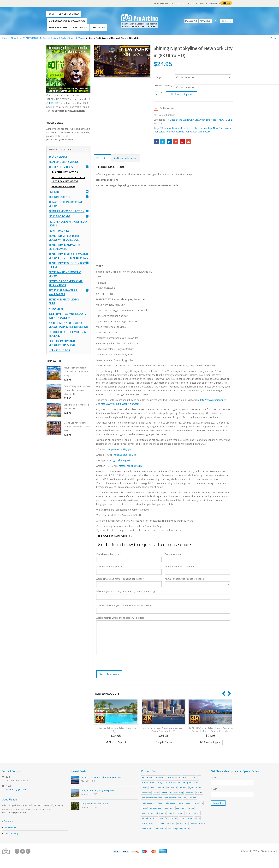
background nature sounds (168, 783)
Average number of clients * (180, 567)
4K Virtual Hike (59, 231)
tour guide (159, 132)
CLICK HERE (53, 103)
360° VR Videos (58, 157)
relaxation (198, 803)
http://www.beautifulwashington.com (120, 404)
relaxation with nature (152, 808)
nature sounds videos (174, 803)
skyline (228, 128)
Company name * (174, 554)
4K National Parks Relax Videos (66, 204)
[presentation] (121, 664)
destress (183, 788)
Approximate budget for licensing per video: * (120, 579)
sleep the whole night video (154, 813)
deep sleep (172, 788)
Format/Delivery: (164, 86)
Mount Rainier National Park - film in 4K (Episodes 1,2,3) (76, 372)
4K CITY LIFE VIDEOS (61, 167)
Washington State (198, 823)
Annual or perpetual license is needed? (185, 579)
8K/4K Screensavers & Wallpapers (67, 21)
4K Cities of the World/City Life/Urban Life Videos (192, 120)
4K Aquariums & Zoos (65, 172)
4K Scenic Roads (59, 216)
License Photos (59, 350)
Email (189, 142)
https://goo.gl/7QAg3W (118, 460)
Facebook (156, 142)
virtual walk (159, 823)
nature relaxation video (152, 798)
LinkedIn (169, 142)
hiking (164, 793)
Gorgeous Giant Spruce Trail (95, 804)
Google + (176, 142)
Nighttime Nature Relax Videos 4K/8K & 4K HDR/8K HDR (68, 325)
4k (143, 777)
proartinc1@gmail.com (16, 790)
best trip (188, 128)
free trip (208, 128)
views (198, 818)
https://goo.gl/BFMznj (125, 455)
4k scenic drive (189, 777)
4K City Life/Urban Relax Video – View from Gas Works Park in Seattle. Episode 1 (211, 730)
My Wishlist (206, 21)
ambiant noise (148, 783)
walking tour (183, 132)
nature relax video (173, 798)
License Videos (79, 28)
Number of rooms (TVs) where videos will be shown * (125, 606)
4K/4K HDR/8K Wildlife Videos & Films (68, 265)
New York (218, 128)
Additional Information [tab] (125, 158)
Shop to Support (183, 94)
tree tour (170, 132)
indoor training (176, 793)
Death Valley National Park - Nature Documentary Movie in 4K (77, 390)
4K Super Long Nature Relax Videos (68, 224)
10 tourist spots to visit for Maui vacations (101, 777)
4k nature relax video (156, 777)
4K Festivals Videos (63, 186)
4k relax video (174, 777)
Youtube (23, 852)
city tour (198, 128)
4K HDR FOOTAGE (60, 197)
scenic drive (181, 808)
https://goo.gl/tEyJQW (120, 449)
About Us (8, 821)
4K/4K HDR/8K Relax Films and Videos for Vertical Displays (68, 256)
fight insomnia (195, 788)
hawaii (156, 793)
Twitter (163, 142)
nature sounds (190, 798)
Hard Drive (56, 309)
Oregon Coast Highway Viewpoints (98, 791)
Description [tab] (102, 158)
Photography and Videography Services (63, 343)
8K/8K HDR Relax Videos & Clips (65, 301)
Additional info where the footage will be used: (121, 618)
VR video (171, 823)
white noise (161, 828)
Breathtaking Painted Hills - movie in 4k (77, 407)
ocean (188, 803)
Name (214, 777)
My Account (191, 21)
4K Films (54, 192)
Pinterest (182, 142)
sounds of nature (192, 813)
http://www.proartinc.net (213, 400)
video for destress (150, 818)
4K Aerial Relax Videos (64, 162)
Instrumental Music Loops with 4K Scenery (67, 316)
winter (194, 132)
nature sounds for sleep (152, 803)
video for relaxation (168, 818)
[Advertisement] (68, 490)
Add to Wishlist (168, 108)
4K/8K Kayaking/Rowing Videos (65, 274)
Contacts (97, 28)
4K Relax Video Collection (67, 211)
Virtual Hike (147, 823)
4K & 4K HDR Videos (69, 14)
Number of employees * (109, 567)
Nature (199, 793)
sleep (192, 808)
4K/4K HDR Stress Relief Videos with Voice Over (64, 238)
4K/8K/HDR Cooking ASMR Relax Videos (66, 283)
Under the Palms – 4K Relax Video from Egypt (116, 730)
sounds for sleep (175, 813)
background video (190, 783)
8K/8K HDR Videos (58, 28)
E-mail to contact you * (109, 554)
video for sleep (186, 818)
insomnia (189, 793)
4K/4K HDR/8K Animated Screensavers (64, 247)
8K (161, 128)
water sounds (148, 828)
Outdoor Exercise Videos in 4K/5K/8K (67, 334)
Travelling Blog (11, 834)
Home (51, 14)
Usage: (159, 77)
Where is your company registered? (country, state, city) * (127, 591)
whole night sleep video (179, 828)
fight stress (146, 793)
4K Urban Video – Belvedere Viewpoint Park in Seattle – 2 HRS (163, 730)
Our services (10, 827)
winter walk (204, 132)
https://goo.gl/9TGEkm (131, 466)
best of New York (173, 128)
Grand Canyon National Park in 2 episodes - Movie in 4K (77, 427)
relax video (169, 808)
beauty (145, 788)
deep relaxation (157, 788)
